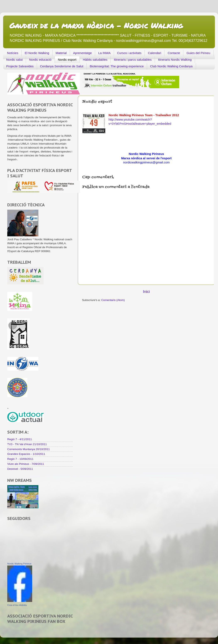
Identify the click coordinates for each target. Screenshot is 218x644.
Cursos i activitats (129, 53)
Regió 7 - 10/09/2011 (20, 459)
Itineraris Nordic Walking (175, 60)
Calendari (154, 53)
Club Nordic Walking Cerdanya (171, 66)
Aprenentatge (82, 53)
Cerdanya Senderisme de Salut (62, 66)
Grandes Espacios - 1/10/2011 (26, 454)
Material (61, 53)
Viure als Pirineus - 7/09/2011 (26, 464)
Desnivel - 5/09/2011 (20, 469)
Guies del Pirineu (198, 53)
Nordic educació (40, 60)
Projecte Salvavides (20, 66)
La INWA (104, 53)
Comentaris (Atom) (113, 300)
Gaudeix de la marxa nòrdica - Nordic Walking (96, 25)
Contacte (174, 53)
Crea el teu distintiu (17, 605)
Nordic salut (14, 60)
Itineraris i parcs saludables (133, 60)
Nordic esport (67, 60)
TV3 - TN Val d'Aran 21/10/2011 (27, 444)
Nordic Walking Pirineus (19, 564)
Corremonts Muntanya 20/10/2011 (29, 449)
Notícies (13, 53)
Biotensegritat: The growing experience (117, 66)
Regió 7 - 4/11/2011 (20, 439)
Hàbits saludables (95, 60)
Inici (146, 292)
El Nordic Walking (37, 53)
